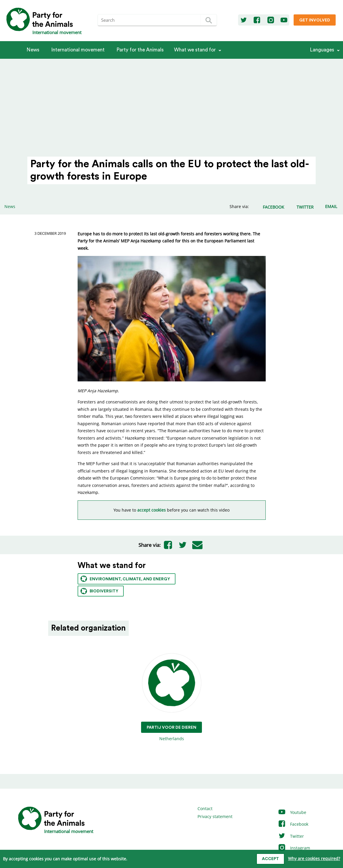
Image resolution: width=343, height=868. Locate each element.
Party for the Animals (140, 50)
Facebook (293, 824)
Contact (205, 808)
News (33, 50)
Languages (322, 50)
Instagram (294, 848)
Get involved (315, 20)
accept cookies (152, 510)
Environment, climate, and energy (125, 579)
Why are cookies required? (314, 858)
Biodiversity (99, 591)
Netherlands (171, 697)
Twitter (291, 836)
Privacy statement (215, 816)
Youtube (292, 812)
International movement (78, 50)
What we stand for (195, 50)
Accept (270, 859)
